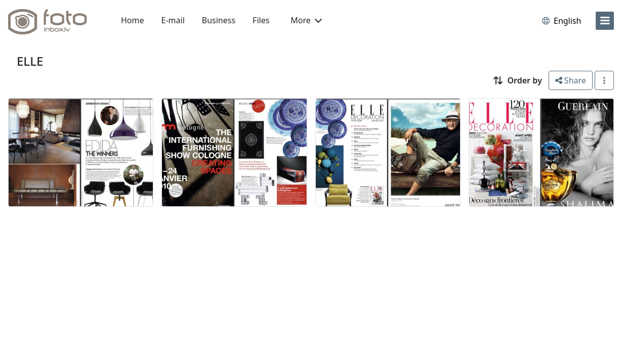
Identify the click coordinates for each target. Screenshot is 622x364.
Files (261, 20)
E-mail (173, 20)
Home (133, 20)
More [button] (306, 20)
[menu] (605, 21)
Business (219, 20)
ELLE (30, 61)
